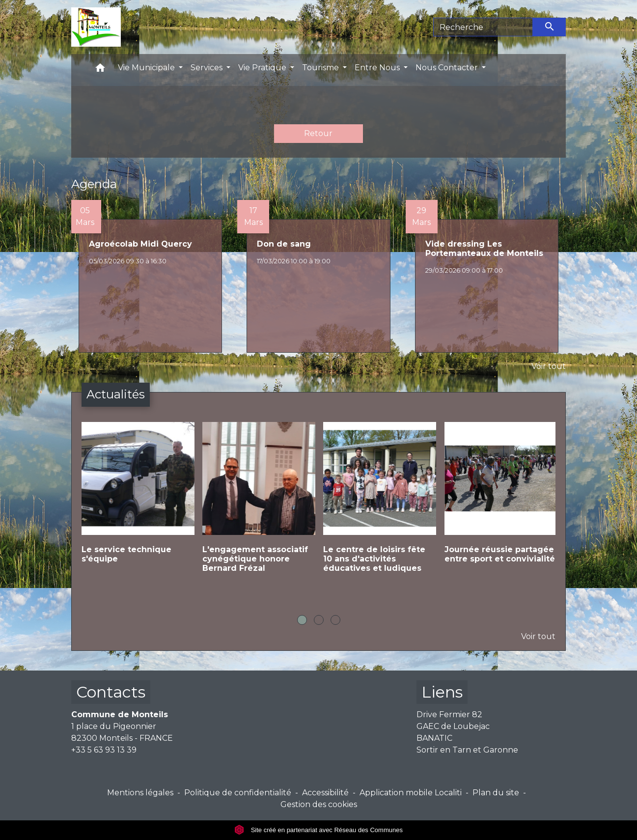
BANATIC (434, 738)
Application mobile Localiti (411, 793)
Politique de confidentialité (238, 793)
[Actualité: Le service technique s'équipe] (137, 501)
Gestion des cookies (319, 804)
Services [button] (208, 68)
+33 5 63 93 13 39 (104, 750)
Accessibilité (325, 793)
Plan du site (496, 793)
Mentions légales (140, 793)
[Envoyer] (550, 27)
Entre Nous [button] (378, 68)
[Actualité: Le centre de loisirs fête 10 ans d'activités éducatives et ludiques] (379, 505)
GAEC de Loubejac (453, 726)
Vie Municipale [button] (147, 68)
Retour (318, 133)
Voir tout (549, 366)
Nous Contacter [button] (448, 68)
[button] (100, 70)
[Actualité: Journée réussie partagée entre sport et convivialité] (500, 501)
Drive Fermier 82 (449, 714)
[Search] (483, 27)
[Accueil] (96, 27)
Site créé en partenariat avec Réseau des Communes (318, 830)
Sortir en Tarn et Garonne (467, 750)
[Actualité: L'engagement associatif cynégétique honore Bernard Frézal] (258, 505)
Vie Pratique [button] (263, 68)
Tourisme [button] (321, 68)
